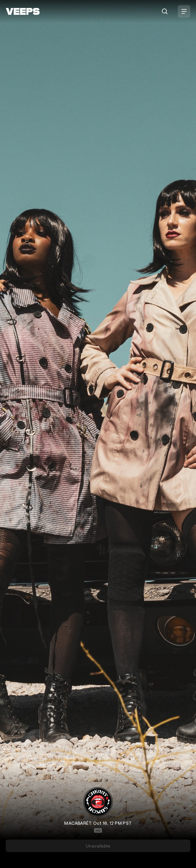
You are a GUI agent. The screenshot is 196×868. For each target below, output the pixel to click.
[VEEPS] (23, 11)
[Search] (165, 11)
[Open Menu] (184, 11)
